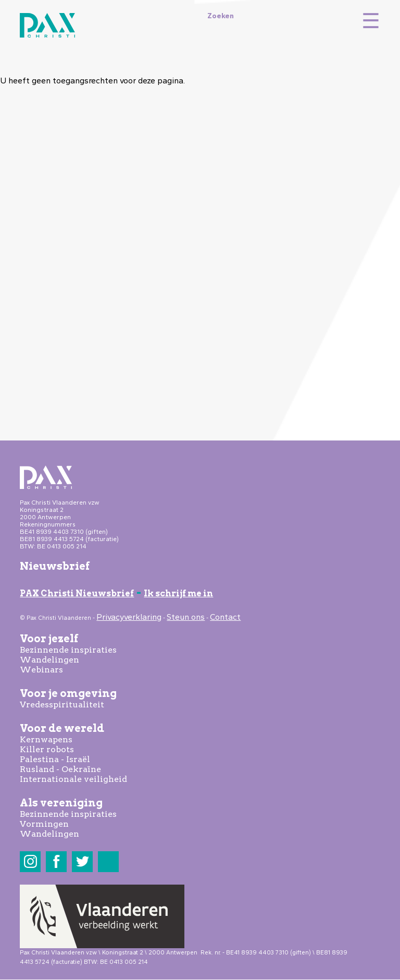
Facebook (57, 861)
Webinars (41, 670)
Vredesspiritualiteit (62, 705)
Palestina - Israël (55, 759)
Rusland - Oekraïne (60, 769)
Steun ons (186, 617)
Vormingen (44, 824)
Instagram (30, 861)
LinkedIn (109, 861)
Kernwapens (46, 739)
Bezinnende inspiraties (68, 650)
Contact (225, 617)
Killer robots (47, 749)
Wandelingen (49, 660)
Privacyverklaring (129, 617)
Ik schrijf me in (178, 593)
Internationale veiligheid (73, 779)
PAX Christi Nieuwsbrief (77, 593)
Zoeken (221, 16)
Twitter (83, 861)
